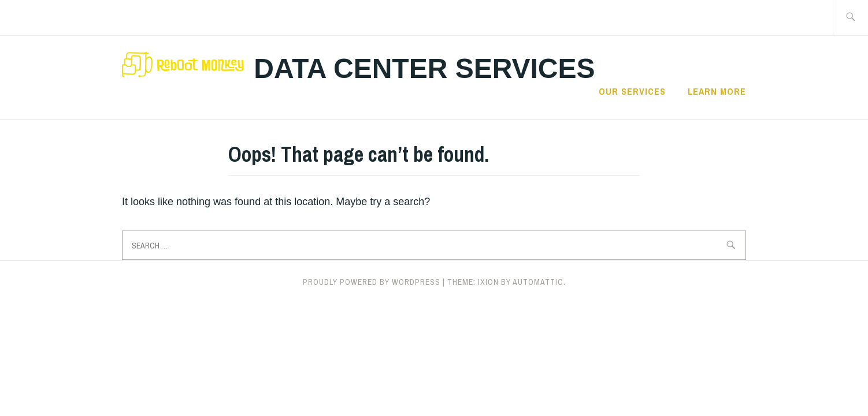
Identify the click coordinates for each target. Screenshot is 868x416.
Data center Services (424, 68)
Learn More (717, 91)
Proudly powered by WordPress (372, 282)
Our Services (632, 91)
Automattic (538, 282)
